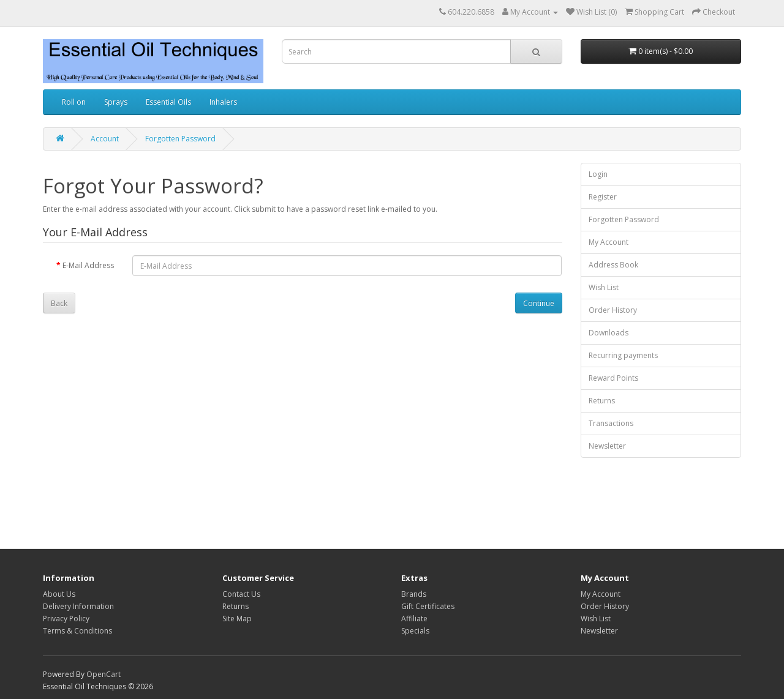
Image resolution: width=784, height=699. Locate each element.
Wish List (604, 287)
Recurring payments (623, 355)
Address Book (613, 265)
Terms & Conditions (77, 631)
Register (603, 197)
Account (105, 139)
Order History (613, 310)
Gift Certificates (428, 606)
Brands (414, 594)
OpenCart (104, 674)
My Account (609, 242)
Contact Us (241, 594)
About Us (59, 594)
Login (598, 174)
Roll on (74, 102)
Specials (415, 631)
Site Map (237, 619)
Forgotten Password (180, 139)
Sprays (116, 102)
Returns (602, 401)
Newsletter (607, 446)
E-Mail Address (88, 265)
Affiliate (414, 619)
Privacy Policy (66, 619)
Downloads (609, 333)
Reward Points (613, 378)
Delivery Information (78, 606)
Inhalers (223, 102)
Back (59, 303)
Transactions (611, 423)
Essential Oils (168, 102)
